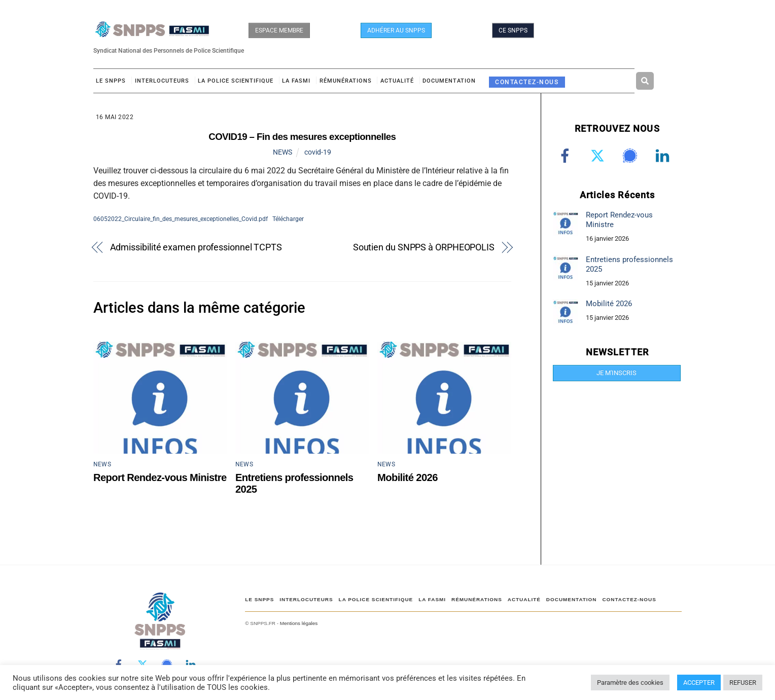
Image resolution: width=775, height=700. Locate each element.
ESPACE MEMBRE (279, 30)
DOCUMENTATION (449, 81)
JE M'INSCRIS (617, 373)
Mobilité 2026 (408, 477)
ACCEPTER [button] (699, 683)
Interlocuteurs (162, 81)
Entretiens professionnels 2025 (629, 264)
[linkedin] (664, 156)
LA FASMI (296, 81)
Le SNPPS (111, 81)
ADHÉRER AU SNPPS (396, 30)
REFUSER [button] (743, 683)
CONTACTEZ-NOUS (527, 82)
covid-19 (318, 152)
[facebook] (567, 156)
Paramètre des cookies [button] (630, 683)
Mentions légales (299, 623)
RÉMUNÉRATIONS (346, 81)
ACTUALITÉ (397, 81)
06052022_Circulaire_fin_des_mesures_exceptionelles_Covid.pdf (181, 219)
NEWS (283, 152)
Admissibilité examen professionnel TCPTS (196, 247)
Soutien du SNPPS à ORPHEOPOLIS (424, 247)
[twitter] (599, 156)
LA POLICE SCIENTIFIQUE (236, 81)
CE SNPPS (513, 30)
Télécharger (288, 219)
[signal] (632, 156)
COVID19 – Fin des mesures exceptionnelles (302, 137)
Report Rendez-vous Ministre (160, 477)
